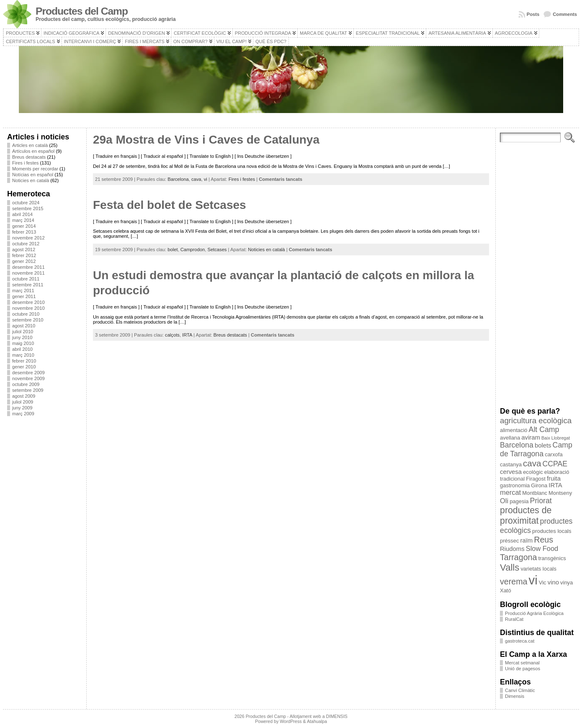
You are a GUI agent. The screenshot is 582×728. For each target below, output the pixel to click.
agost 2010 (24, 326)
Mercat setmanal (522, 663)
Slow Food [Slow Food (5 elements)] (542, 548)
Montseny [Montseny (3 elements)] (560, 493)
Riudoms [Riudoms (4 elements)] (512, 549)
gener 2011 (24, 296)
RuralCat (514, 619)
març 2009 (23, 414)
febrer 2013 (24, 232)
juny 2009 (22, 408)
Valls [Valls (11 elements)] (510, 567)
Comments (565, 14)
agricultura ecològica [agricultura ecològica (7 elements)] (536, 421)
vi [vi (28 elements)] (533, 580)
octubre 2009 (26, 384)
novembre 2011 (28, 273)
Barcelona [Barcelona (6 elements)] (517, 445)
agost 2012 (24, 250)
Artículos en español (33, 151)
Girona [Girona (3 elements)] (539, 485)
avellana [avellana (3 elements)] (510, 438)
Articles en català (30, 145)
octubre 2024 (26, 203)
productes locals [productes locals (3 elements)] (552, 531)
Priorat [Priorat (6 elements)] (541, 501)
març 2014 (23, 220)
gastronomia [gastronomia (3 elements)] (515, 485)
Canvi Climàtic (520, 690)
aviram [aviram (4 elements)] (531, 437)
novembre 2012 (28, 238)
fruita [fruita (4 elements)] (554, 478)
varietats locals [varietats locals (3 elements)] (538, 569)
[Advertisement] (45, 548)
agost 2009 (24, 396)
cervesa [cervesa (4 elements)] (511, 472)
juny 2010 (22, 337)
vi (206, 179)
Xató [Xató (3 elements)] (506, 590)
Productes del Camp (82, 11)
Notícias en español (33, 175)
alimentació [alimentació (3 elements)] (514, 430)
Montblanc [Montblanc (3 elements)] (535, 493)
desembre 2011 (28, 267)
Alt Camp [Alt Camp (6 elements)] (544, 430)
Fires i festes (25, 163)
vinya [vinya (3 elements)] (567, 583)
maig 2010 (23, 343)
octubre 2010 (26, 314)
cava (196, 179)
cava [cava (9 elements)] (532, 463)
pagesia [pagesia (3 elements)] (519, 501)
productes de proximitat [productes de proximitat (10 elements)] (526, 516)
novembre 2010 (28, 308)
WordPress (291, 721)
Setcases (217, 250)
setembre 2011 (28, 285)
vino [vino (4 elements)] (553, 582)
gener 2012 (24, 261)
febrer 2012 (24, 255)
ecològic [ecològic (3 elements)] (533, 472)
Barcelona (178, 179)
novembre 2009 (28, 378)
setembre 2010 (28, 320)
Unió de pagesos (523, 669)
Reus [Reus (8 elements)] (543, 540)
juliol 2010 (23, 332)
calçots (172, 335)
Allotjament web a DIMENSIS (319, 716)
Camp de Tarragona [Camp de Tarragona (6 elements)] (536, 449)
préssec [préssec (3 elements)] (509, 541)
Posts (533, 14)
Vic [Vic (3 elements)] (543, 583)
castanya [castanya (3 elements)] (511, 464)
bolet (173, 250)
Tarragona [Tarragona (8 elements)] (518, 557)
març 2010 (23, 355)
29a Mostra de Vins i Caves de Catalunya (206, 140)
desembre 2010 (28, 302)
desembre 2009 (28, 373)
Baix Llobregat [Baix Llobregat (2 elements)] (556, 438)
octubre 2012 (26, 244)
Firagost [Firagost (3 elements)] (536, 479)
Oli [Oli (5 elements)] (504, 501)
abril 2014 (22, 214)
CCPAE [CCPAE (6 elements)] (555, 464)
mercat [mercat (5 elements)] (510, 492)
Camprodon (193, 250)
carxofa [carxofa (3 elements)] (554, 454)
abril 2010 (22, 349)
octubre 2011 (26, 279)
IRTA (187, 335)
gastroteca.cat (520, 641)
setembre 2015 (28, 208)
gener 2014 (24, 226)
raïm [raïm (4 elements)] (526, 540)
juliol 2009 (23, 402)
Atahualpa (317, 721)
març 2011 (23, 291)
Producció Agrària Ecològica (534, 613)
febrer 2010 (24, 361)
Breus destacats (29, 157)
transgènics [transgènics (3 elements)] (552, 558)
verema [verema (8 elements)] (514, 581)
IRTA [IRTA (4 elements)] (555, 485)
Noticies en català (31, 180)
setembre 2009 (28, 390)
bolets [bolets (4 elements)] (543, 445)
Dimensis (515, 696)
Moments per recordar (35, 169)
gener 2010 (24, 367)
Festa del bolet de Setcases (170, 205)
